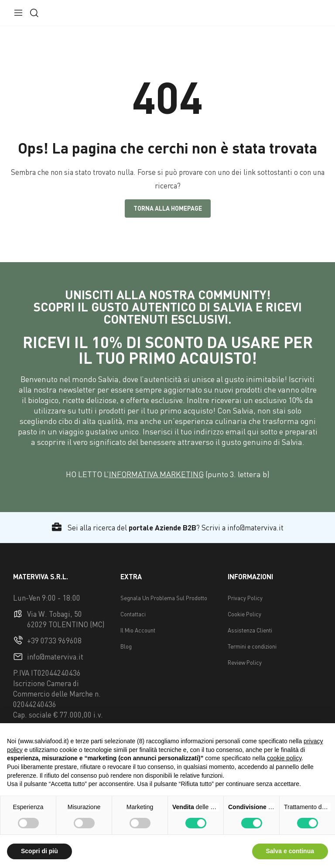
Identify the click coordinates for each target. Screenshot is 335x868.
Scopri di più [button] (39, 851)
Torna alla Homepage (168, 208)
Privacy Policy (245, 598)
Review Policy (245, 663)
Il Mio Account (138, 630)
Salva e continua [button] (290, 851)
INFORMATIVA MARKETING (156, 474)
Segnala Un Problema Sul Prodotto (164, 598)
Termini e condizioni (252, 646)
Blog (126, 646)
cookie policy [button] (284, 758)
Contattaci (133, 614)
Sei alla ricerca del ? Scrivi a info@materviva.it (168, 528)
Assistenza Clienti (250, 630)
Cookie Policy (244, 614)
